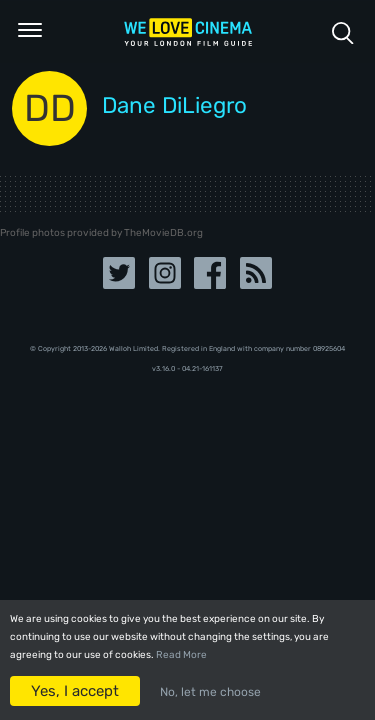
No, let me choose (210, 692)
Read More (181, 655)
